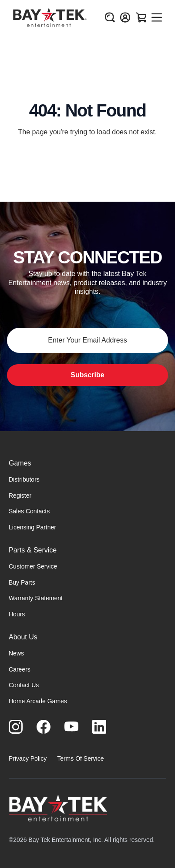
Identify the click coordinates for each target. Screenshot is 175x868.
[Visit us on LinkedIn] (99, 727)
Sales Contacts (29, 511)
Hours (17, 614)
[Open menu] (157, 17)
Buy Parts (22, 582)
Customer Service (33, 566)
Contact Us (24, 685)
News (16, 653)
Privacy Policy (28, 758)
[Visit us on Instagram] (16, 727)
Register (20, 496)
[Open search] (110, 17)
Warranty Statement (36, 598)
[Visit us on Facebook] (44, 727)
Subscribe (87, 375)
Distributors (24, 479)
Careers (20, 669)
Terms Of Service (80, 758)
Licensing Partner (32, 527)
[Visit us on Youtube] (71, 727)
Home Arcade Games (38, 701)
